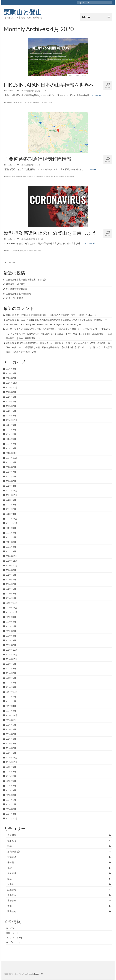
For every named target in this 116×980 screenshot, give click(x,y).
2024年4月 (11, 448)
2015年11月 (12, 758)
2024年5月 (11, 444)
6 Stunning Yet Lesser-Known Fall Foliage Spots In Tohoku (49, 324)
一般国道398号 (21, 177)
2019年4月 (11, 640)
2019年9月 (11, 617)
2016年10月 (12, 720)
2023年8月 (11, 467)
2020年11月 (12, 561)
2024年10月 (12, 420)
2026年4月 (11, 369)
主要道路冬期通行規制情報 (19, 294)
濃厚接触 (30, 251)
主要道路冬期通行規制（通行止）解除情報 (26, 280)
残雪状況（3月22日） (16, 284)
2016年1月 (11, 753)
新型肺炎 (23, 251)
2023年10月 (12, 458)
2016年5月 (11, 739)
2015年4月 (11, 790)
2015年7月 (11, 776)
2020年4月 (11, 594)
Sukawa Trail (12, 324)
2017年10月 (12, 692)
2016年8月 (11, 729)
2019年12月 (12, 603)
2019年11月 (12, 608)
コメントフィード (14, 938)
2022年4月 (11, 514)
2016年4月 (11, 744)
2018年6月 (11, 678)
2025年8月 (11, 397)
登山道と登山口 (13, 329)
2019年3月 (11, 645)
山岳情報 (36, 103)
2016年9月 (11, 725)
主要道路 (30, 177)
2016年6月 (11, 734)
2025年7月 (11, 402)
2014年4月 (11, 814)
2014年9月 (11, 800)
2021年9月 (11, 528)
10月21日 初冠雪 (15, 298)
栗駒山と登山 (23, 12)
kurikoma (11, 91)
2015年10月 (12, 762)
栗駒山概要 (11, 315)
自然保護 (12, 895)
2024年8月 (11, 430)
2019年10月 (12, 612)
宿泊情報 (12, 857)
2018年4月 (11, 687)
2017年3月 (11, 711)
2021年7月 (11, 537)
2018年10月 (12, 659)
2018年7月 (11, 673)
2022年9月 (11, 500)
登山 (35, 251)
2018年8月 (11, 669)
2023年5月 (11, 481)
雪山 (10, 906)
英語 (51, 103)
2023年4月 (11, 486)
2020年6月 (11, 584)
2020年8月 (11, 575)
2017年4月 (11, 706)
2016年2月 (11, 748)
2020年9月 (11, 570)
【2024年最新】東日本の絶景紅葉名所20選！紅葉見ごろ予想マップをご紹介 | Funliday (61, 320)
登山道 (37, 91)
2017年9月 (11, 697)
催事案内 (12, 841)
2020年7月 (11, 580)
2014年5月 (11, 809)
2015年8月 (11, 772)
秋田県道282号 (59, 177)
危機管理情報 (32, 239)
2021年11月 (12, 519)
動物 (10, 846)
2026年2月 (11, 378)
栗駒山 (46, 103)
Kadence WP (39, 974)
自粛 (39, 251)
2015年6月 (11, 781)
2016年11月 (12, 715)
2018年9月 (11, 664)
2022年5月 (11, 509)
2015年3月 (11, 795)
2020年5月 (11, 589)
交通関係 (31, 91)
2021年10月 (12, 523)
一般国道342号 (10, 177)
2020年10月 (12, 565)
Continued (97, 95)
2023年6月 (11, 476)
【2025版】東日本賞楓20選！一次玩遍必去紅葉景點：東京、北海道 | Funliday (57, 315)
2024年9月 (11, 425)
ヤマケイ (21, 103)
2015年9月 (11, 767)
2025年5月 (11, 411)
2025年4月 (11, 416)
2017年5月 (11, 701)
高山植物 (12, 911)
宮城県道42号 (49, 177)
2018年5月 (11, 683)
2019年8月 (11, 622)
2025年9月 (11, 392)
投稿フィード (12, 933)
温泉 (10, 879)
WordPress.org (13, 942)
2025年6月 (11, 406)
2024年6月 (11, 439)
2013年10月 (12, 818)
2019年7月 (11, 626)
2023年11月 (12, 453)
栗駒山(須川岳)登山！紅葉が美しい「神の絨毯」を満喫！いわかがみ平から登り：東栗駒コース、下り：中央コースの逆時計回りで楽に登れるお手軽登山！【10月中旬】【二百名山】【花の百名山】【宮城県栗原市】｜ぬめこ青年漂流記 (59, 334)
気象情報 (12, 873)
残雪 (10, 868)
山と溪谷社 (29, 103)
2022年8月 (11, 505)
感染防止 (16, 251)
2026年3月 (11, 373)
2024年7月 (11, 434)
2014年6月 (11, 804)
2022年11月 (12, 491)
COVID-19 (9, 251)
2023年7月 (11, 472)
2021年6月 (11, 542)
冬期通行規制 (39, 177)
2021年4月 (11, 551)
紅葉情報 (12, 890)
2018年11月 (12, 654)
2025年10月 (12, 387)
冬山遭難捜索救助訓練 (16, 289)
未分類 (11, 862)
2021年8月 (11, 533)
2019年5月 (11, 636)
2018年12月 (12, 650)
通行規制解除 (69, 177)
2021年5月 (11, 547)
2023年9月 (11, 462)
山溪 (42, 103)
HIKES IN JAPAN (11, 103)
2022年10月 (12, 495)
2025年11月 (12, 383)
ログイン (10, 928)
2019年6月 (11, 631)
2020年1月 (11, 598)
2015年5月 (11, 786)
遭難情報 (12, 901)
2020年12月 (12, 556)
